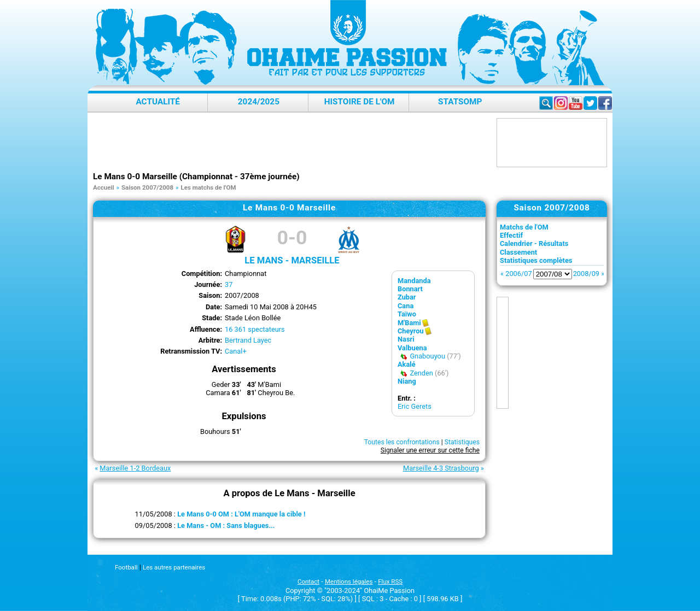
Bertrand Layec (248, 340)
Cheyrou (411, 331)
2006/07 (518, 274)
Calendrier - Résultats (534, 243)
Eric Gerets (415, 406)
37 (229, 284)
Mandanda (414, 281)
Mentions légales (349, 581)
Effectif (511, 235)
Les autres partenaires (174, 567)
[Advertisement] (292, 143)
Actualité (158, 102)
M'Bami (409, 323)
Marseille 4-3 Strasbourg (441, 468)
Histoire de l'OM (360, 102)
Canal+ (236, 351)
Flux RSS (390, 581)
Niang (407, 381)
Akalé (407, 364)
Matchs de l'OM (524, 227)
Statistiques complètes (536, 260)
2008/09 (586, 274)
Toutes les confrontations (402, 442)
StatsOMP (460, 102)
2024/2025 (259, 102)
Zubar (407, 297)
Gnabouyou (427, 356)
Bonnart (410, 289)
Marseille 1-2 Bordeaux (135, 468)
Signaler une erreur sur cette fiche (430, 450)
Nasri (406, 339)
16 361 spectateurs (255, 329)
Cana (406, 306)
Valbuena (412, 348)
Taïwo (407, 314)
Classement (518, 252)
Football (126, 567)
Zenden (421, 373)
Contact (308, 581)
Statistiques (462, 442)
